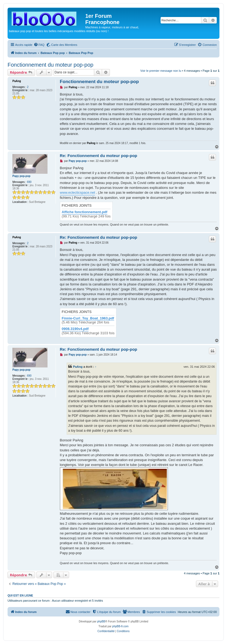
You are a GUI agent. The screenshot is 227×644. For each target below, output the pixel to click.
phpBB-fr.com (121, 626)
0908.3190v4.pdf (75, 329)
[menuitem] (39, 45)
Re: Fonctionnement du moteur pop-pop (99, 156)
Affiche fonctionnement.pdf (85, 212)
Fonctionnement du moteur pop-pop (50, 65)
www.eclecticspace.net (78, 192)
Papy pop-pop (21, 176)
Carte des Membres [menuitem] (64, 45)
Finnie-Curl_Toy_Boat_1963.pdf (88, 318)
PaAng (17, 81)
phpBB (101, 621)
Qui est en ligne (20, 595)
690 (29, 182)
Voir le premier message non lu (161, 71)
